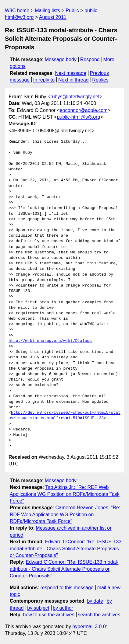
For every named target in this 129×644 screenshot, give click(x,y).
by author (63, 608)
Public (72, 10)
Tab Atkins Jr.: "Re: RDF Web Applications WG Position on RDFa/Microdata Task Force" (65, 494)
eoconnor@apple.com (84, 110)
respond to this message (67, 588)
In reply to (44, 80)
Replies (100, 80)
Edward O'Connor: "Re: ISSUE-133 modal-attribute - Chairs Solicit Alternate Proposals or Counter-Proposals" (66, 548)
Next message (71, 73)
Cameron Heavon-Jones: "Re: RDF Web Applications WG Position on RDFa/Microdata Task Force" (65, 514)
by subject (38, 608)
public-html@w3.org (79, 117)
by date (95, 601)
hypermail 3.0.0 (89, 627)
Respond (90, 59)
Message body (61, 59)
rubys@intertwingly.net (75, 97)
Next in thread (73, 80)
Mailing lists (47, 10)
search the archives (99, 615)
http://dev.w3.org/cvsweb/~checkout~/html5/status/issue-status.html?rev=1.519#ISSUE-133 (64, 416)
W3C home (17, 10)
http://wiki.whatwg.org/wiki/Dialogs (50, 341)
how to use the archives (49, 615)
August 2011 (53, 17)
